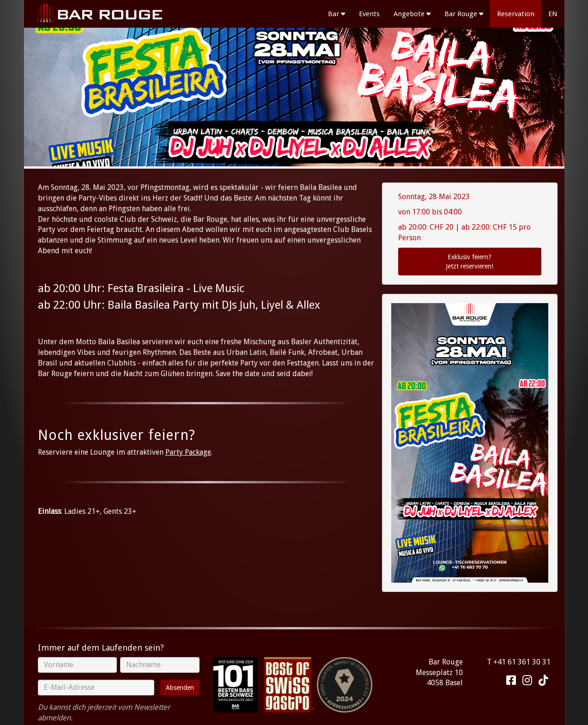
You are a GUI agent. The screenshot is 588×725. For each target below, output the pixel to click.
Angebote (412, 14)
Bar (336, 14)
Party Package (188, 452)
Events (369, 14)
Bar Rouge (464, 14)
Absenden (180, 688)
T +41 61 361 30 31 (519, 662)
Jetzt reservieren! (470, 261)
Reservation (516, 14)
